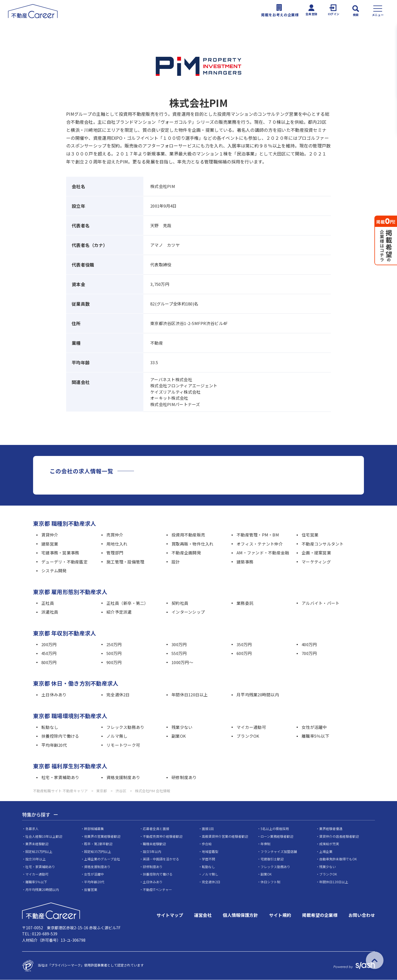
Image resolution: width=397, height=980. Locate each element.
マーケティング (316, 562)
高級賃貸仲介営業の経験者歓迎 (225, 836)
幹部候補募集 (94, 829)
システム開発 (54, 571)
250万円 (114, 645)
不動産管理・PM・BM (258, 535)
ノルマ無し (117, 736)
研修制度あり (184, 778)
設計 (176, 562)
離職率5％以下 (315, 736)
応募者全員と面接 (156, 829)
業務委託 (245, 603)
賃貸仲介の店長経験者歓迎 (339, 836)
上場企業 (326, 851)
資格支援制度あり (123, 778)
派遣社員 (50, 612)
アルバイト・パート (321, 603)
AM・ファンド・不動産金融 (263, 553)
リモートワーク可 (123, 745)
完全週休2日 (118, 695)
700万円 (309, 653)
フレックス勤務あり (125, 727)
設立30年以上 (36, 859)
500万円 (114, 653)
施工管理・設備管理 (125, 562)
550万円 (179, 653)
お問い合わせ (362, 915)
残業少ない (182, 727)
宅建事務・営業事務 (60, 553)
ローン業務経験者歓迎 (277, 836)
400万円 (309, 645)
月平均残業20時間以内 (258, 695)
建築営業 (50, 544)
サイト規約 (280, 915)
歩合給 (207, 844)
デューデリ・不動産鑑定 (65, 562)
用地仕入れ (117, 544)
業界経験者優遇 (331, 829)
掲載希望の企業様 (320, 915)
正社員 (48, 603)
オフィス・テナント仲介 (260, 544)
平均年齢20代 (54, 745)
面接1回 (208, 829)
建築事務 (245, 562)
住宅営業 (310, 535)
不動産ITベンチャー (157, 889)
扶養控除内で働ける (60, 736)
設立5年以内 (152, 851)
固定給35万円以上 (98, 851)
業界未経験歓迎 (37, 844)
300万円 (179, 645)
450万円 (49, 653)
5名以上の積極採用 (275, 829)
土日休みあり (54, 695)
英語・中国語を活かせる (161, 859)
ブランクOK (248, 736)
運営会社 (203, 915)
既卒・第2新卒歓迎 (98, 844)
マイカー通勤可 (251, 727)
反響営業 (91, 889)
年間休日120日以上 (190, 695)
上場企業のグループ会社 (102, 859)
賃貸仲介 (50, 535)
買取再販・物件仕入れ (193, 544)
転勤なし (50, 727)
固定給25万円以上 (39, 851)
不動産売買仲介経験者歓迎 (163, 836)
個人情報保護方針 (240, 915)
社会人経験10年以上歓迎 (44, 836)
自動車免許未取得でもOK (338, 859)
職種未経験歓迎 (154, 844)
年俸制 (265, 844)
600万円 (244, 653)
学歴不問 (208, 859)
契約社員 (180, 603)
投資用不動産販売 (188, 535)
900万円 (114, 663)
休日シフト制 (270, 882)
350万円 (244, 645)
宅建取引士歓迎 (272, 859)
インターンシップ (188, 612)
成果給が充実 (329, 844)
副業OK (179, 736)
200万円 (49, 645)
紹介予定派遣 (119, 612)
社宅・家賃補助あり (60, 778)
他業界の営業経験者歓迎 (102, 836)
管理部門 (115, 553)
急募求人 (32, 829)
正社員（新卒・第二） (128, 603)
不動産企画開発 (186, 553)
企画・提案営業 (316, 553)
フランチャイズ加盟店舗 (279, 851)
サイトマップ (170, 915)
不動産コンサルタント (323, 544)
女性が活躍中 (314, 727)
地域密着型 (210, 851)
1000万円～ (182, 663)
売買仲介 (115, 535)
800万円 (49, 663)
